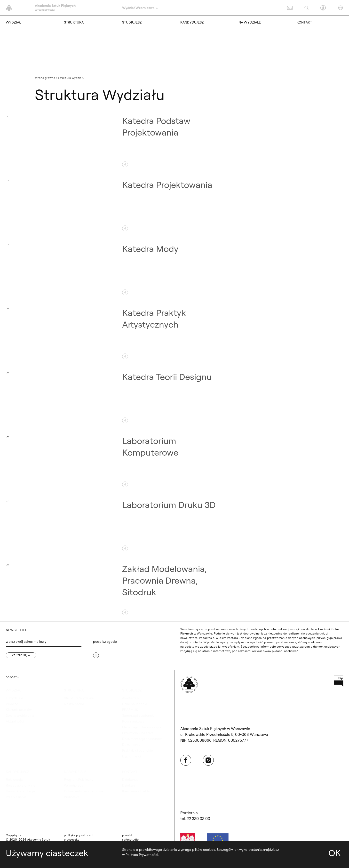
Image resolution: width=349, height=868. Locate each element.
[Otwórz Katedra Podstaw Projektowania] (174, 141)
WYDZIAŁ (13, 22)
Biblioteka (72, 797)
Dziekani (129, 785)
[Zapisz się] (21, 655)
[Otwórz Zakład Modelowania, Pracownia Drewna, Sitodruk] (174, 589)
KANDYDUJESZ (192, 22)
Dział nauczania (135, 704)
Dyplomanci (131, 756)
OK (335, 853)
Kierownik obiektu (136, 791)
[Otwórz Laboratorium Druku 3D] (174, 525)
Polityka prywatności (79, 835)
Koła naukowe (133, 721)
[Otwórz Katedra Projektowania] (174, 205)
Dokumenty (131, 745)
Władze (12, 704)
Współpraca (74, 785)
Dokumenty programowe (84, 791)
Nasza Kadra (74, 704)
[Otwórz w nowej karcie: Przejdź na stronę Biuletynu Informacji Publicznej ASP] (338, 681)
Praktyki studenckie (138, 750)
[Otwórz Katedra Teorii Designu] (174, 397)
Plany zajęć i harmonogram (143, 727)
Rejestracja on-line (21, 785)
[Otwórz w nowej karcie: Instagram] (208, 760)
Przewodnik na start (138, 733)
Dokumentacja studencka (142, 739)
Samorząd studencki (138, 715)
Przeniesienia (16, 797)
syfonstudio (130, 840)
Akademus (131, 698)
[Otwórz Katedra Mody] (174, 269)
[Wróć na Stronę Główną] (189, 684)
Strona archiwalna (20, 715)
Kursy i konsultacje (20, 791)
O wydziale (14, 698)
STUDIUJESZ (132, 22)
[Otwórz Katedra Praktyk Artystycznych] (174, 333)
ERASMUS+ (131, 710)
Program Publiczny (79, 780)
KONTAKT (304, 22)
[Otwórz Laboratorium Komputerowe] (174, 461)
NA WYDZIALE (250, 22)
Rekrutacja (14, 780)
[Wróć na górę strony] (12, 677)
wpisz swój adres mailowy (26, 642)
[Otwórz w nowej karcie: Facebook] (186, 760)
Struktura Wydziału (79, 698)
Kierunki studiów (19, 710)
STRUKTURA (74, 22)
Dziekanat (130, 780)
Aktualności (15, 721)
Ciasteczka (72, 840)
